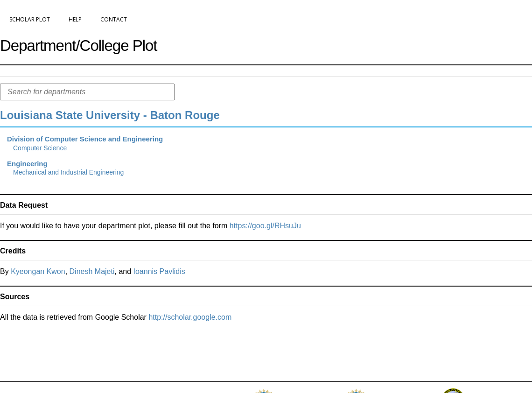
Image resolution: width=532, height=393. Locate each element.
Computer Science (40, 148)
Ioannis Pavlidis (159, 271)
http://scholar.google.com (190, 317)
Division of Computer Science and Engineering (85, 139)
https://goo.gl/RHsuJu (265, 226)
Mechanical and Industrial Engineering (68, 172)
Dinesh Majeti (92, 271)
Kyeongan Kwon (38, 271)
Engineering (27, 164)
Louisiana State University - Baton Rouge (110, 115)
